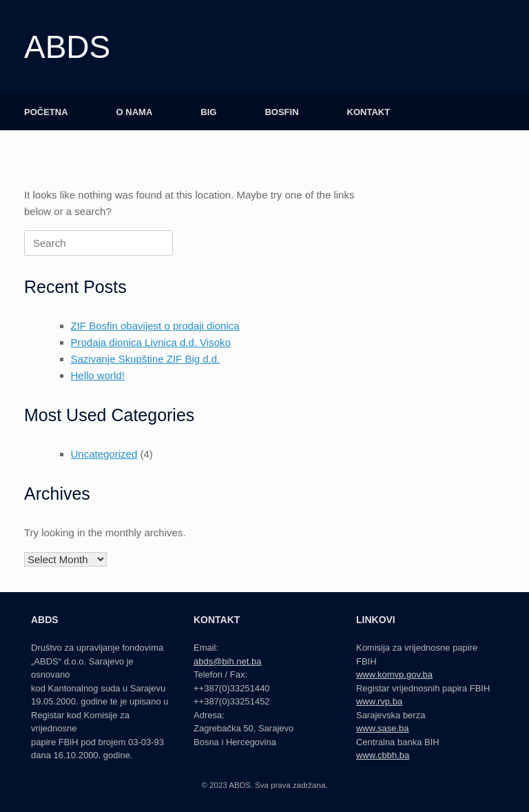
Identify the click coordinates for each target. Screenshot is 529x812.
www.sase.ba (383, 728)
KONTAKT (369, 112)
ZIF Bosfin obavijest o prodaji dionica (155, 326)
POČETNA (46, 112)
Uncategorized (104, 454)
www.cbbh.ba (383, 755)
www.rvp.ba (379, 701)
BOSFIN (281, 112)
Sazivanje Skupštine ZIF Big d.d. (146, 359)
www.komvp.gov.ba (394, 674)
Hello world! (98, 375)
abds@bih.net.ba (228, 661)
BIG (208, 112)
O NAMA (135, 112)
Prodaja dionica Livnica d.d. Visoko (151, 342)
